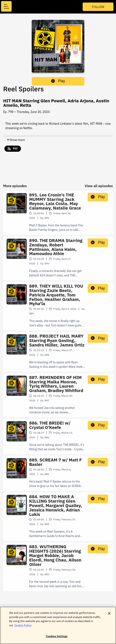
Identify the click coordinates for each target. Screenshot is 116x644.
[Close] (109, 615)
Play (58, 81)
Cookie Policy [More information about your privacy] (23, 627)
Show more (16, 140)
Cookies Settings (57, 638)
